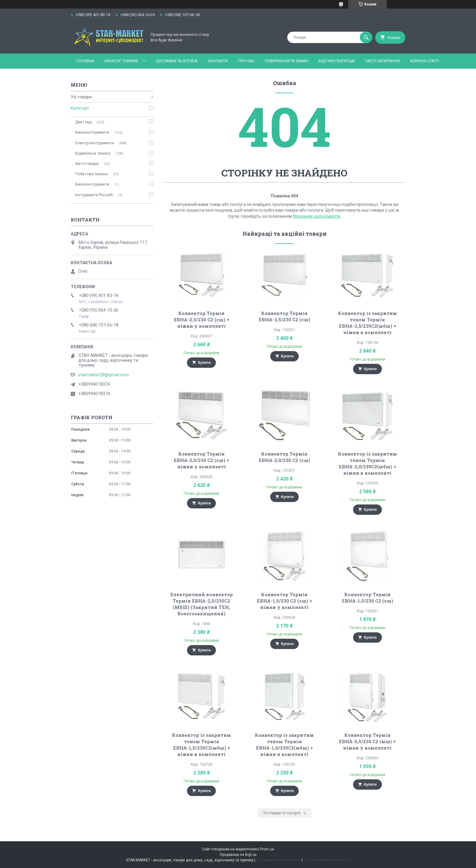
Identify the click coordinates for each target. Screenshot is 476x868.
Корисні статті (425, 61)
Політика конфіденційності (327, 860)
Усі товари (81, 97)
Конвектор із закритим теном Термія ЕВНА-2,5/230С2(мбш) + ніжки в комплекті (367, 323)
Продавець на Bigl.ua (238, 855)
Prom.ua (267, 849)
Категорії (80, 108)
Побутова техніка (91, 174)
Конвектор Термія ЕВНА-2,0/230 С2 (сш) (284, 457)
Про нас (246, 61)
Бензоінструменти (92, 132)
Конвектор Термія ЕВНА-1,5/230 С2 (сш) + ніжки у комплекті (284, 601)
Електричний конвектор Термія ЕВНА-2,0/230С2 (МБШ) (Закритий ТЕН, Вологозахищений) (202, 604)
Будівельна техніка (93, 153)
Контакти (218, 61)
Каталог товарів (121, 61)
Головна (85, 61)
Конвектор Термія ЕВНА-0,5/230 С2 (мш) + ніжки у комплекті (367, 741)
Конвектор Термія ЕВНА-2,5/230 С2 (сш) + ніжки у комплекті (201, 320)
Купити (204, 363)
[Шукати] (366, 37)
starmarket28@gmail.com (104, 375)
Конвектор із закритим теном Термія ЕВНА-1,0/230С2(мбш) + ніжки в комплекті (284, 745)
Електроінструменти (95, 143)
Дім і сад (83, 122)
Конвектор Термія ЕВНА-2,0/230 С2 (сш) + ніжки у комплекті (201, 460)
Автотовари (87, 164)
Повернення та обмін (286, 61)
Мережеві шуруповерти (317, 216)
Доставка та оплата (177, 61)
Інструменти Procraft (94, 195)
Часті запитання (382, 61)
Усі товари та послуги (282, 813)
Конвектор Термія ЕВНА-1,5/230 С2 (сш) (367, 598)
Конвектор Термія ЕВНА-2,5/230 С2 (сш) (284, 316)
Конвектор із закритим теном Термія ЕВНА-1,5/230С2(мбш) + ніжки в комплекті (201, 745)
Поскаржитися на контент (279, 860)
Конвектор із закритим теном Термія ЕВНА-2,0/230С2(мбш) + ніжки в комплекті (367, 463)
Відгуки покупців (337, 61)
